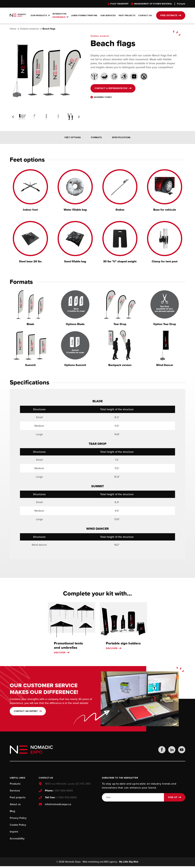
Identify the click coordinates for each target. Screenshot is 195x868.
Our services (108, 15)
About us (15, 806)
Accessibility (17, 840)
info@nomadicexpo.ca (58, 806)
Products (15, 785)
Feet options (73, 138)
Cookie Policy (18, 826)
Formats (96, 138)
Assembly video (103, 97)
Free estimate (169, 15)
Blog (12, 812)
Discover (60, 654)
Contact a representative (111, 88)
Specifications (121, 138)
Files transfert (120, 4)
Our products (39, 15)
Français (181, 4)
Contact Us (145, 15)
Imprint (14, 833)
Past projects (127, 15)
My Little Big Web (129, 864)
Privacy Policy (18, 819)
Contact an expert (26, 712)
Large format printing (84, 15)
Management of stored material (153, 4)
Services (15, 792)
